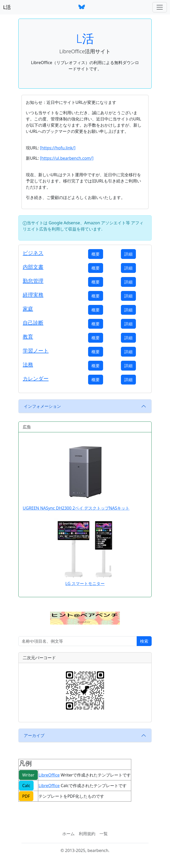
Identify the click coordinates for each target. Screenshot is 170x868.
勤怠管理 (33, 281)
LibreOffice (49, 775)
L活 (7, 7)
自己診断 (33, 323)
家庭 (28, 309)
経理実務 (33, 295)
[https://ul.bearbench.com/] (67, 158)
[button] (85, 618)
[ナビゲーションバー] (160, 7)
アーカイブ (34, 735)
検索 (144, 641)
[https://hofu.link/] (58, 148)
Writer (28, 775)
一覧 (104, 834)
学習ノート (36, 351)
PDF (26, 796)
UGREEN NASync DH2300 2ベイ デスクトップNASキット (76, 474)
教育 (28, 337)
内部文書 (33, 267)
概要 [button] (96, 254)
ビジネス (33, 253)
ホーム (68, 834)
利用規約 (87, 834)
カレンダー (36, 378)
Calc (26, 786)
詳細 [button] (128, 254)
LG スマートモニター (85, 583)
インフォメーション (42, 406)
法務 (28, 364)
